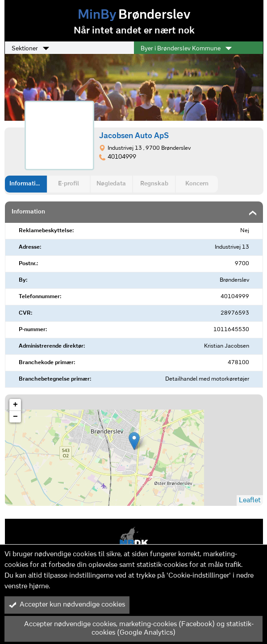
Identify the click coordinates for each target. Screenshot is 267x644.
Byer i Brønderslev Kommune (186, 49)
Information (26, 184)
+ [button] (15, 405)
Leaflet (250, 500)
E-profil (69, 184)
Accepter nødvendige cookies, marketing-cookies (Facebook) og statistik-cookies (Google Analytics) (131, 629)
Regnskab (154, 184)
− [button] (15, 417)
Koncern (197, 184)
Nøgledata (111, 184)
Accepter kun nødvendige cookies (67, 605)
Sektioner (30, 49)
